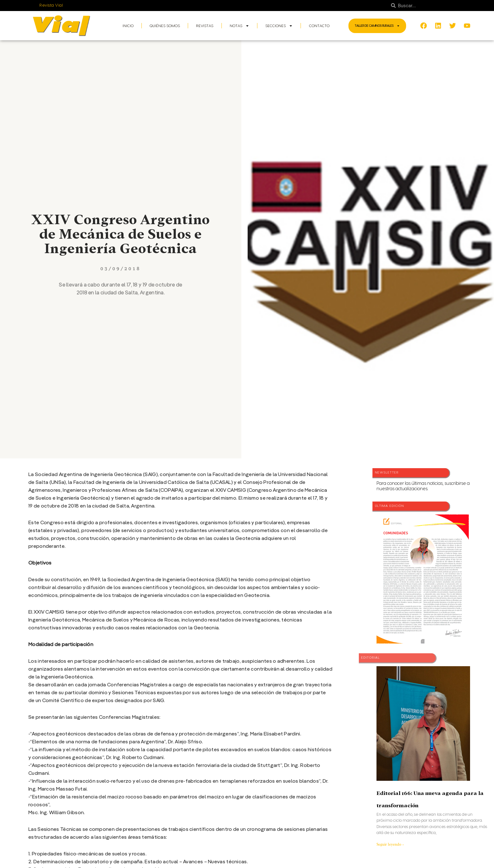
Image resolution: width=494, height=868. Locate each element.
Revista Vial (51, 5)
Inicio (128, 26)
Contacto (319, 26)
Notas (239, 26)
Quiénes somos (165, 26)
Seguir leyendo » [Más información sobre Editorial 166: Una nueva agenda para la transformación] (390, 844)
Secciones (279, 26)
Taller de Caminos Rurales (377, 26)
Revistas (205, 26)
